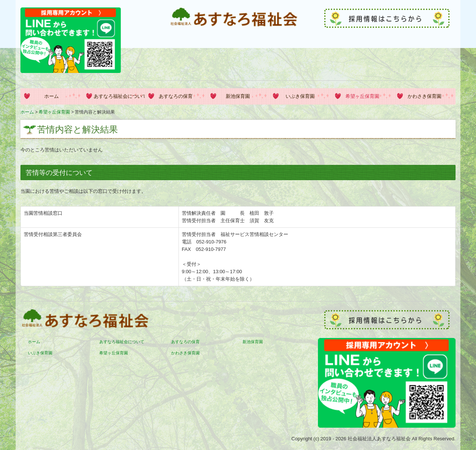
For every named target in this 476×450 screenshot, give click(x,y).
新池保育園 (238, 96)
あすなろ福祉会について (119, 96)
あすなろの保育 (176, 96)
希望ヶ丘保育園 (362, 96)
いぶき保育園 (300, 96)
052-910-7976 (211, 242)
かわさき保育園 (424, 96)
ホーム (52, 96)
